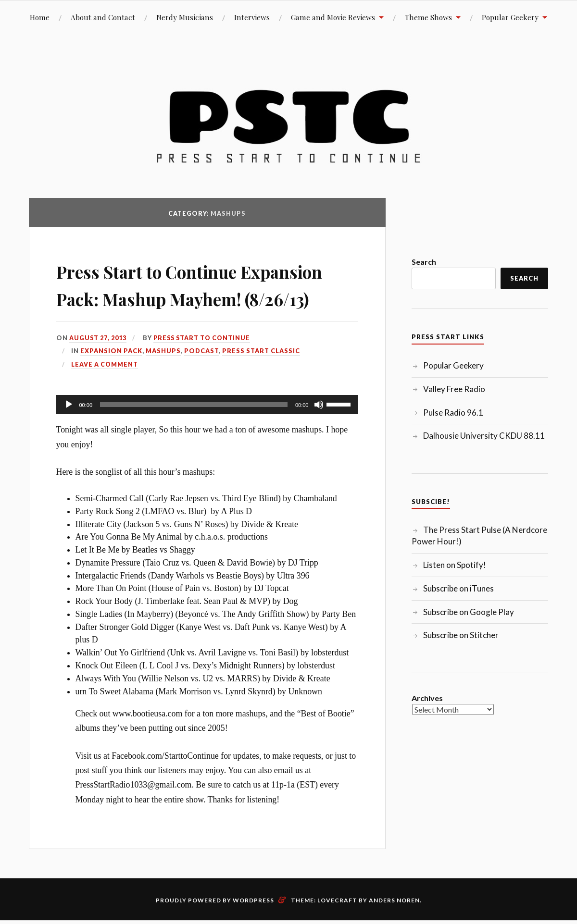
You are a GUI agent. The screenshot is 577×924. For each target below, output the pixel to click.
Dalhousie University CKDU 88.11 (484, 436)
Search (424, 262)
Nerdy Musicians (185, 17)
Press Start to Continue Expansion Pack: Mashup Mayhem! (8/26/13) (180, 297)
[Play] (69, 432)
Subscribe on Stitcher (461, 635)
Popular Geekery (510, 17)
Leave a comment (105, 392)
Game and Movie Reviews (333, 17)
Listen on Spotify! (455, 565)
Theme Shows (428, 17)
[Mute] (319, 432)
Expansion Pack (111, 379)
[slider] (194, 432)
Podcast (201, 379)
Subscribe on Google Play (469, 612)
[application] (207, 432)
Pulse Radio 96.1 (453, 413)
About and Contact (103, 17)
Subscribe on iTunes (458, 588)
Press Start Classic (261, 379)
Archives (427, 698)
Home (40, 17)
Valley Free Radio (454, 389)
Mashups (163, 379)
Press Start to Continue (204, 365)
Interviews (252, 17)
